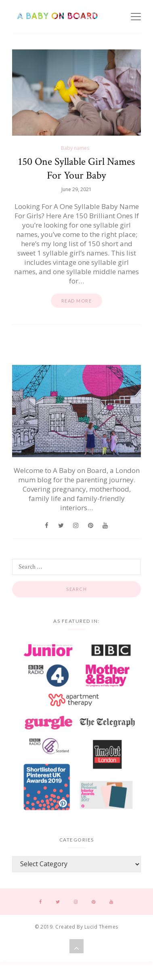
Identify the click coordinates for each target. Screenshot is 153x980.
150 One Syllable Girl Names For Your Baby (76, 168)
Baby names (75, 148)
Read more (77, 301)
